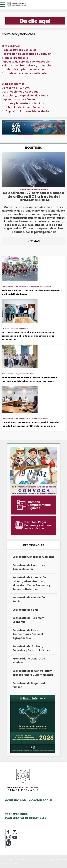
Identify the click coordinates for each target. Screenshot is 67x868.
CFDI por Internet (13, 84)
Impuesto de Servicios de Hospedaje (26, 62)
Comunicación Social (30, 189)
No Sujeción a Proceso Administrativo (27, 111)
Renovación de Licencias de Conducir (26, 54)
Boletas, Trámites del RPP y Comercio (26, 66)
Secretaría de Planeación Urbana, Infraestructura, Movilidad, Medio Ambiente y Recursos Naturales (31, 583)
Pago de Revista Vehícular (19, 50)
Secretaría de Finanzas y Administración (29, 567)
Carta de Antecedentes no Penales (25, 73)
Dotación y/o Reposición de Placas (25, 96)
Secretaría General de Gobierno (34, 557)
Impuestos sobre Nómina (18, 99)
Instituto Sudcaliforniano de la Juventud (35, 287)
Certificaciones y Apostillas (20, 92)
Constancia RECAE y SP (17, 88)
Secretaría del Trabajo (40, 419)
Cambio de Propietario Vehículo (23, 69)
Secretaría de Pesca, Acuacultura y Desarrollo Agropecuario (29, 634)
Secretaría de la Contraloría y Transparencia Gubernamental (33, 673)
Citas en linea (11, 46)
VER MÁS (34, 241)
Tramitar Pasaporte (15, 58)
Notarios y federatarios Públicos (23, 103)
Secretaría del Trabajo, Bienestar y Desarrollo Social (31, 648)
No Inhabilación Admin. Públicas (23, 107)
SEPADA (44, 189)
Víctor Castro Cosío (27, 374)
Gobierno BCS (25, 419)
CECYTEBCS (6, 328)
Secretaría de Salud (26, 610)
